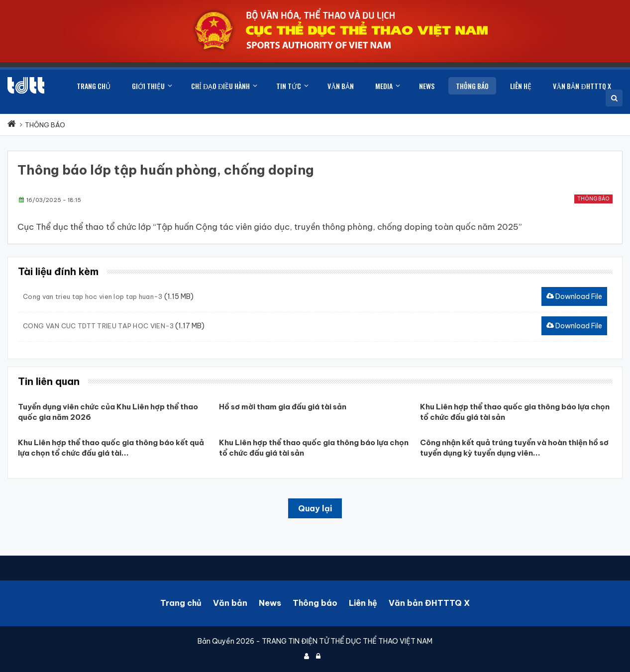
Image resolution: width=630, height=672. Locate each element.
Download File (574, 296)
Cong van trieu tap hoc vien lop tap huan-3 (93, 296)
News (270, 603)
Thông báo (593, 199)
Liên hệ (363, 603)
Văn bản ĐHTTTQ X (429, 603)
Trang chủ (181, 603)
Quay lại (315, 508)
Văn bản (230, 603)
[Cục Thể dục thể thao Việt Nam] (26, 85)
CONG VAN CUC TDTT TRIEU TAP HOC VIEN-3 (98, 326)
